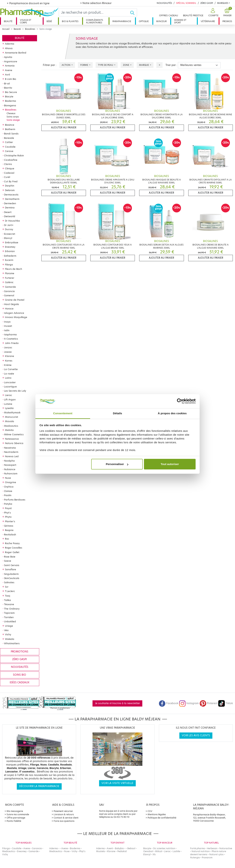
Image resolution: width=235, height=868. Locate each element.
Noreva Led (12, 456)
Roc (7, 539)
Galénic (9, 282)
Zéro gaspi (20, 659)
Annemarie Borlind (16, 53)
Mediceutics (11, 426)
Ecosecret (10, 234)
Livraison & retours (64, 814)
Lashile (176, 851)
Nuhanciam (11, 473)
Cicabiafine (11, 160)
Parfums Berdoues (15, 500)
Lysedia (9, 408)
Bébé (49, 21)
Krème (8, 365)
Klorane (9, 356)
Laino (8, 378)
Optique (144, 21)
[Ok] (133, 13)
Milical (159, 851)
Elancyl (8, 238)
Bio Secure (11, 92)
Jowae (8, 352)
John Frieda (12, 343)
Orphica (9, 487)
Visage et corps (26, 21)
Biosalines (30, 29)
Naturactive (226, 848)
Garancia (9, 291)
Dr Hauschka (12, 221)
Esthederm (10, 256)
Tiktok (226, 703)
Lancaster (10, 382)
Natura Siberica (14, 443)
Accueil (6, 29)
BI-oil (7, 83)
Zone (126, 65)
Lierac (8, 395)
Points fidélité (14, 821)
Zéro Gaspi (207, 3)
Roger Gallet (12, 552)
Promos (227, 21)
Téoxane (9, 604)
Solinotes (9, 582)
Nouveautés (164, 3)
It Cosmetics (11, 339)
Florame (10, 273)
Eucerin (9, 260)
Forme (84, 65)
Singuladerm (11, 574)
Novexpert (10, 465)
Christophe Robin (14, 155)
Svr (7, 587)
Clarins (8, 164)
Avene (9, 70)
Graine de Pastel (15, 300)
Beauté (8, 21)
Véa (6, 630)
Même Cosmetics (14, 434)
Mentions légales (157, 814)
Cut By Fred (11, 181)
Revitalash (10, 534)
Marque (144, 65)
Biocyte (9, 96)
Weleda (10, 639)
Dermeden (10, 203)
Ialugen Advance (14, 313)
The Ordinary (12, 609)
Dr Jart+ (9, 225)
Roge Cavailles (14, 548)
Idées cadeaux (20, 683)
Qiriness (9, 526)
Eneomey (10, 247)
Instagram (189, 703)
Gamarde (10, 287)
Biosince (10, 125)
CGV (150, 811)
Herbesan (212, 848)
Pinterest (209, 703)
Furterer (10, 278)
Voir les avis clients (196, 735)
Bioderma (10, 101)
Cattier (9, 142)
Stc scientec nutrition (164, 848)
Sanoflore (10, 569)
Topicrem (9, 613)
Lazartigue (10, 387)
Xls (154, 854)
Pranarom (207, 857)
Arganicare (11, 61)
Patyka (8, 504)
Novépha (9, 461)
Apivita (8, 57)
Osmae (8, 491)
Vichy (8, 634)
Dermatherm (12, 199)
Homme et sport (180, 21)
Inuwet (8, 326)
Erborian (10, 251)
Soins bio (20, 675)
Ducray (9, 229)
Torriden (9, 617)
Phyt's (7, 513)
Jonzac (8, 347)
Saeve (8, 561)
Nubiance (10, 469)
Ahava (9, 48)
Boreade (9, 138)
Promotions (20, 652)
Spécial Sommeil (186, 3)
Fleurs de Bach (14, 269)
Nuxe (8, 478)
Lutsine (8, 404)
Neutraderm (11, 452)
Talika (7, 600)
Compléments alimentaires (95, 21)
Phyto (8, 517)
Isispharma (10, 334)
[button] (213, 13)
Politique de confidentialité (162, 818)
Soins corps (13, 117)
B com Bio (10, 79)
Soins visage (13, 120)
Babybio (119, 848)
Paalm (8, 495)
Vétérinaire (208, 21)
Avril (7, 75)
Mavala (9, 421)
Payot (8, 508)
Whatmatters (12, 643)
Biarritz (8, 88)
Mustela (101, 851)
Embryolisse (12, 242)
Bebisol (131, 848)
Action (66, 65)
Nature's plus (216, 854)
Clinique (10, 168)
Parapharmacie (122, 21)
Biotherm (10, 129)
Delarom (10, 190)
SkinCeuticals (12, 578)
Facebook (169, 703)
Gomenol (9, 295)
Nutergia (195, 857)
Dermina (10, 208)
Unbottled (10, 621)
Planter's (10, 521)
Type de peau (106, 65)
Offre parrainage (16, 818)
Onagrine (10, 482)
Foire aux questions (64, 821)
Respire (9, 530)
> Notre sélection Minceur (96, 3)
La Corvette (11, 369)
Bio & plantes (70, 21)
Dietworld (10, 216)
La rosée (9, 374)
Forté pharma (198, 848)
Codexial (9, 173)
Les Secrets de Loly (15, 391)
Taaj (7, 596)
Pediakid (122, 851)
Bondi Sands (11, 134)
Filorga (9, 264)
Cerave (9, 151)
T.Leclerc (10, 591)
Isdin (7, 330)
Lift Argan (10, 399)
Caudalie (10, 147)
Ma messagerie (15, 811)
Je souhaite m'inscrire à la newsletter (117, 703)
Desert (8, 212)
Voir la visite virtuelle (117, 783)
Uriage (9, 626)
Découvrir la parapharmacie (39, 786)
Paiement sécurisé (63, 811)
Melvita (9, 430)
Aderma (10, 44)
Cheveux (11, 113)
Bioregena (10, 105)
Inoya (7, 322)
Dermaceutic (11, 195)
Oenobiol (148, 851)
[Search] (94, 13)
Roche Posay (12, 543)
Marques (223, 3)
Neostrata (10, 448)
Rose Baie (10, 557)
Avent (110, 848)
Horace (9, 309)
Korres (9, 361)
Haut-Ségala (11, 304)
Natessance (12, 439)
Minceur (161, 21)
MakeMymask (12, 412)
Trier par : (171, 65)
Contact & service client (66, 818)
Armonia (10, 66)
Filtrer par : (50, 65)
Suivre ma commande (18, 814)
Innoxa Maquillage (16, 317)
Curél (7, 177)
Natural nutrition (201, 851)
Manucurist (11, 417)
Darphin (10, 186)
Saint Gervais (12, 565)
